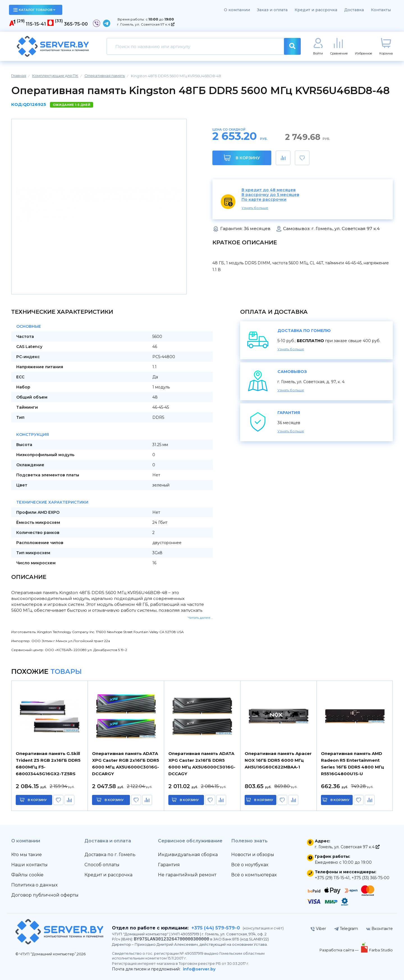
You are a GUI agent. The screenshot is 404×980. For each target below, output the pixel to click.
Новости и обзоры (253, 855)
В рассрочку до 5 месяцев (270, 195)
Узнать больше (255, 208)
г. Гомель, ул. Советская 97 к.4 (146, 24)
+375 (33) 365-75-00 (370, 878)
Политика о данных (34, 885)
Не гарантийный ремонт (187, 875)
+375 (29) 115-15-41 (332, 878)
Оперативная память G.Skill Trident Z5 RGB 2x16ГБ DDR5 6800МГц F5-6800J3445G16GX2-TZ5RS (48, 764)
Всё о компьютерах (254, 875)
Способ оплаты (102, 865)
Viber (318, 929)
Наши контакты (29, 865)
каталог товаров (34, 10)
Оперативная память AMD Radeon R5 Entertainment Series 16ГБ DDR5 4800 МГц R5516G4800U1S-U (353, 764)
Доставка (354, 10)
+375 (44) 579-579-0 (216, 928)
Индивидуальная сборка (188, 855)
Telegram (346, 929)
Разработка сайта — (339, 950)
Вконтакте (379, 929)
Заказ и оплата (272, 10)
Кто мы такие (27, 855)
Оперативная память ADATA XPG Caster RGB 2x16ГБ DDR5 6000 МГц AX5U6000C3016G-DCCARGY (126, 764)
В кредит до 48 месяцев (269, 190)
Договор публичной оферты (45, 895)
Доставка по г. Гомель (110, 855)
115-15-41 (36, 24)
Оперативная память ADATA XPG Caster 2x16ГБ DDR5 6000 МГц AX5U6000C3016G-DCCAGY (202, 764)
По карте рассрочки (264, 200)
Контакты (381, 10)
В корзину (242, 158)
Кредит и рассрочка (316, 10)
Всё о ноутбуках (250, 865)
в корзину (37, 800)
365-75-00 (76, 24)
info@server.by (199, 969)
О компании (237, 10)
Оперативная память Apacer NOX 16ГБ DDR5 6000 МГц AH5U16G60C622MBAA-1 (278, 760)
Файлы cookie (27, 875)
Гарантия (169, 865)
